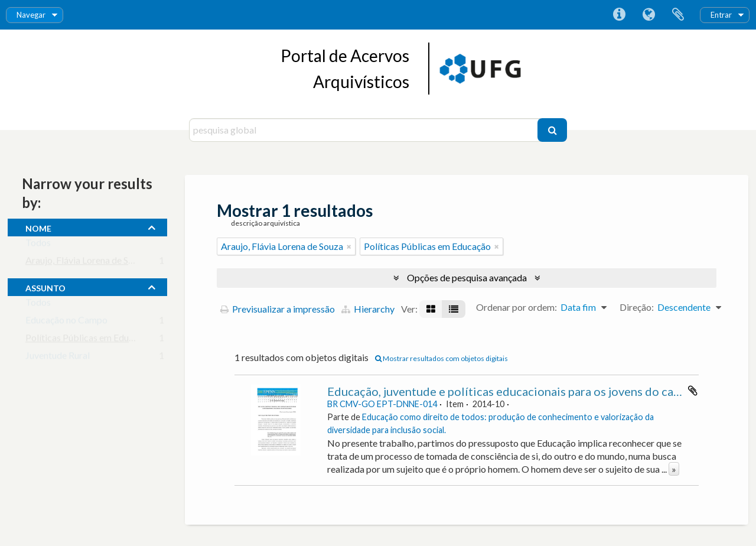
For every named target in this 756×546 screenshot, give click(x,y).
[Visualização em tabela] (454, 309)
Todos (38, 245)
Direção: (637, 307)
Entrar (721, 15)
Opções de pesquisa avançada (467, 277)
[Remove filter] (349, 246)
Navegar (31, 15)
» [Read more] (674, 469)
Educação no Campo (66, 322)
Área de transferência (678, 15)
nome (38, 227)
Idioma (649, 15)
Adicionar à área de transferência (693, 391)
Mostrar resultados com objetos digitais (441, 358)
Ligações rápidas (619, 15)
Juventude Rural (58, 358)
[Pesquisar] (552, 130)
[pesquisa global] (365, 130)
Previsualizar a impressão (278, 309)
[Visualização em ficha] (431, 309)
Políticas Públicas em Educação (89, 340)
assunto (45, 287)
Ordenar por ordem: (517, 307)
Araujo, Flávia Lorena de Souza (87, 263)
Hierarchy (368, 309)
